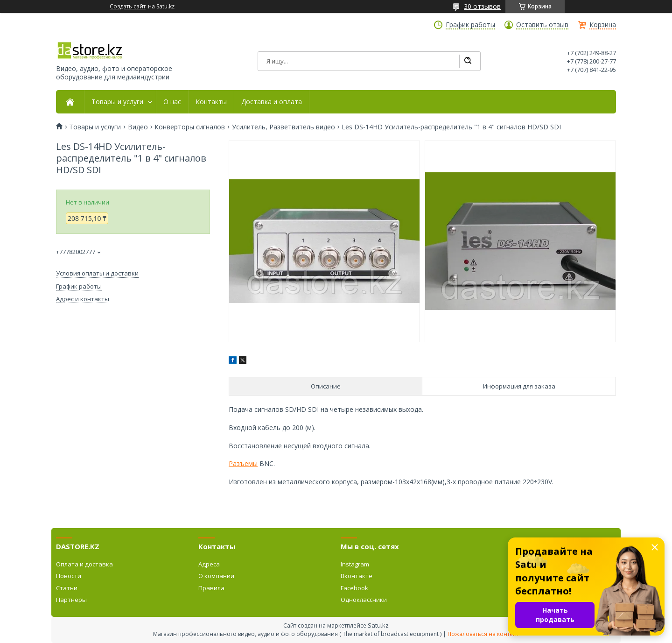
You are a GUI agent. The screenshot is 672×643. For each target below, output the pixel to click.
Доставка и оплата (272, 102)
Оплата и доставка (84, 564)
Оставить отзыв (542, 25)
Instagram (355, 564)
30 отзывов (482, 6)
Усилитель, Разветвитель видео (283, 127)
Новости (69, 576)
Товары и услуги (117, 102)
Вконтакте (357, 576)
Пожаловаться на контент (483, 634)
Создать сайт (128, 7)
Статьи (67, 588)
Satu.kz (378, 625)
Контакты (211, 102)
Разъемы (243, 463)
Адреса (209, 564)
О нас (172, 102)
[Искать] (468, 61)
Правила (211, 588)
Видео (138, 127)
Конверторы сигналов (190, 127)
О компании (216, 576)
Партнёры (71, 600)
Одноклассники (364, 600)
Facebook (354, 588)
